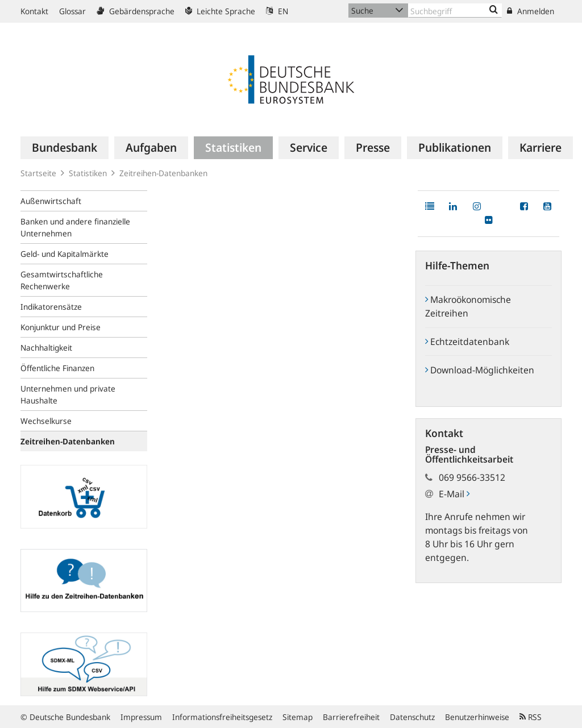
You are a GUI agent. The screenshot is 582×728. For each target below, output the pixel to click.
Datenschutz (412, 717)
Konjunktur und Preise (61, 327)
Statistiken (88, 173)
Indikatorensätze (51, 307)
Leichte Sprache (220, 11)
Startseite (38, 173)
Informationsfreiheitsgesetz (222, 717)
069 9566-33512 (472, 477)
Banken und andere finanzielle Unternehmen (75, 227)
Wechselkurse (46, 421)
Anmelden (531, 11)
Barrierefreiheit (351, 717)
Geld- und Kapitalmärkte (65, 254)
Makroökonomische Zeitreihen (468, 306)
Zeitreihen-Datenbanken (163, 173)
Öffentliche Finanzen (57, 368)
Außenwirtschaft (51, 201)
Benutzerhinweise (477, 717)
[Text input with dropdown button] (455, 11)
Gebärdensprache (136, 11)
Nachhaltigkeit (46, 348)
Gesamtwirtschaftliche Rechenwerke (62, 280)
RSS (531, 717)
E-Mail (454, 494)
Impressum (141, 717)
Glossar (72, 11)
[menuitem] (65, 148)
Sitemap (298, 717)
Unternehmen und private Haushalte (68, 394)
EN (277, 11)
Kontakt (34, 11)
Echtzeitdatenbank (467, 342)
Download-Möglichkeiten (480, 370)
